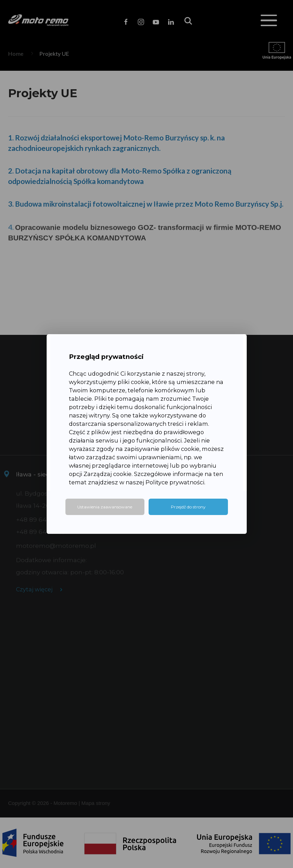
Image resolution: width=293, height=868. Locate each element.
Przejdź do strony (188, 507)
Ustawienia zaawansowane (105, 507)
